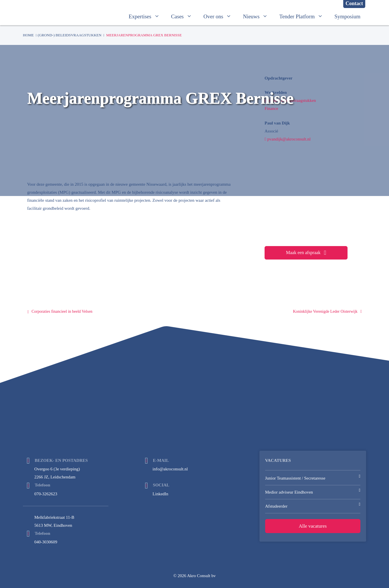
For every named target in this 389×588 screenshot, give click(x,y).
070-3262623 (46, 494)
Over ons (220, 17)
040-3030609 (46, 542)
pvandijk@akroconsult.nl (288, 139)
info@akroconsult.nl (170, 469)
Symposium (347, 16)
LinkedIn (160, 494)
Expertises (147, 17)
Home (28, 35)
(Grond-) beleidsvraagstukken (70, 35)
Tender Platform (304, 17)
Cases (184, 17)
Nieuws (258, 17)
